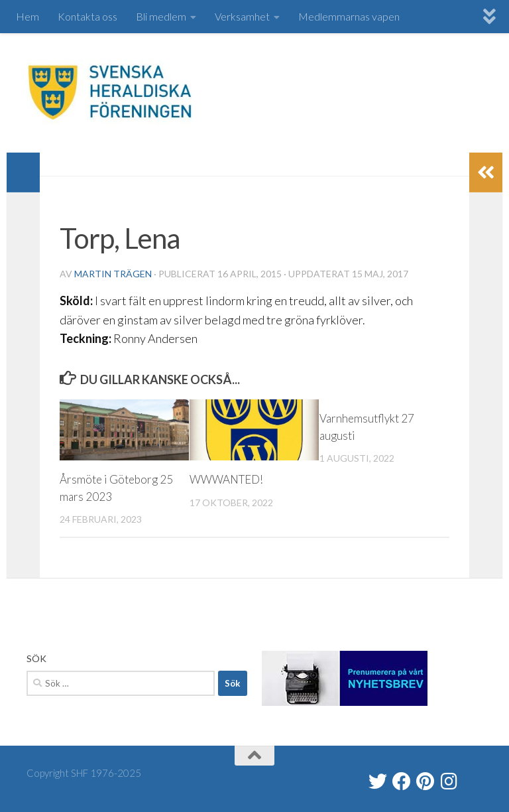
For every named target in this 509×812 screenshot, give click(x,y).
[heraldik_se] (449, 781)
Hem (28, 16)
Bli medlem (161, 16)
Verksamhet (242, 16)
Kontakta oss (87, 16)
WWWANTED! (226, 479)
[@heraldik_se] (378, 781)
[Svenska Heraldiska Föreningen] (402, 781)
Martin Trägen (113, 274)
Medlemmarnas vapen (349, 16)
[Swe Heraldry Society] (425, 781)
